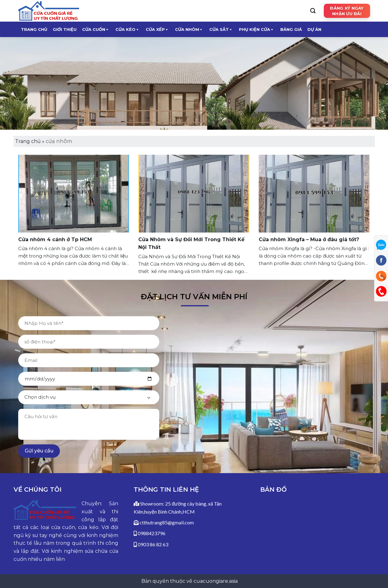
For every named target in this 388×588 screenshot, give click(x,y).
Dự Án (314, 29)
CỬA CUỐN (96, 29)
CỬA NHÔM (189, 29)
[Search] (313, 11)
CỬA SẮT (221, 29)
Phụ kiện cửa (257, 29)
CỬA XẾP (157, 29)
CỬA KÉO (127, 29)
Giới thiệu (65, 29)
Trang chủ (34, 29)
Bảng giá (291, 29)
